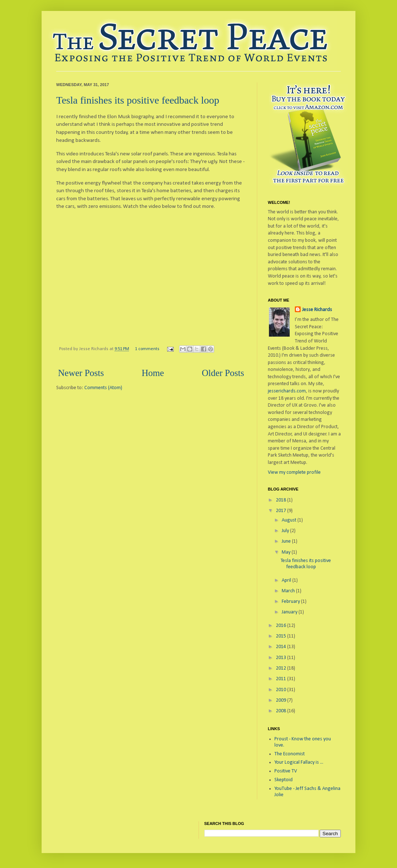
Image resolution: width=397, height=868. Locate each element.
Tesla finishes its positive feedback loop (138, 100)
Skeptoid (284, 780)
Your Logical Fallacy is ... (299, 762)
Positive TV (286, 771)
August (290, 520)
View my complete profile (294, 472)
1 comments (147, 349)
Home (153, 373)
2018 (282, 500)
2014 (282, 647)
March (289, 591)
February (291, 602)
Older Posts (223, 373)
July (286, 531)
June (287, 541)
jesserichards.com (287, 391)
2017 (282, 511)
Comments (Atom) (103, 388)
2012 (282, 668)
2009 (282, 700)
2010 (282, 690)
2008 (282, 711)
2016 (282, 626)
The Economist (290, 754)
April (287, 580)
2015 (282, 636)
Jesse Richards (317, 310)
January (290, 612)
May (287, 552)
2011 (282, 679)
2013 (282, 658)
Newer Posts (81, 373)
